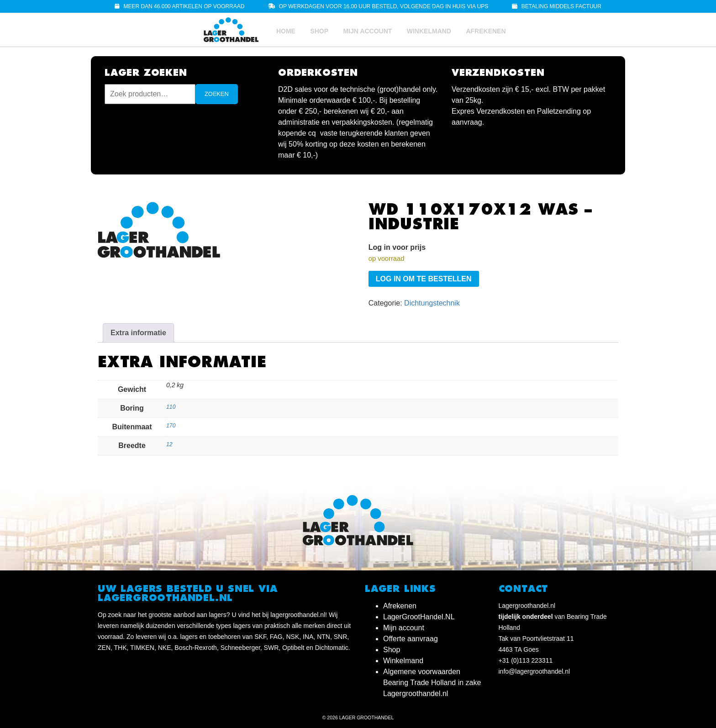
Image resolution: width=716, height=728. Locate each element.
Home (286, 31)
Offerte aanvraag (411, 639)
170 (171, 426)
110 (171, 407)
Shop (319, 31)
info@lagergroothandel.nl (534, 671)
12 (169, 444)
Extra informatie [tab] (138, 333)
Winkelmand (429, 31)
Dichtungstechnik (432, 303)
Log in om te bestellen (424, 279)
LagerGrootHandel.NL (419, 617)
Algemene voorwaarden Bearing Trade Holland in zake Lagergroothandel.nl (432, 683)
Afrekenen (486, 31)
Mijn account (367, 31)
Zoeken (217, 94)
